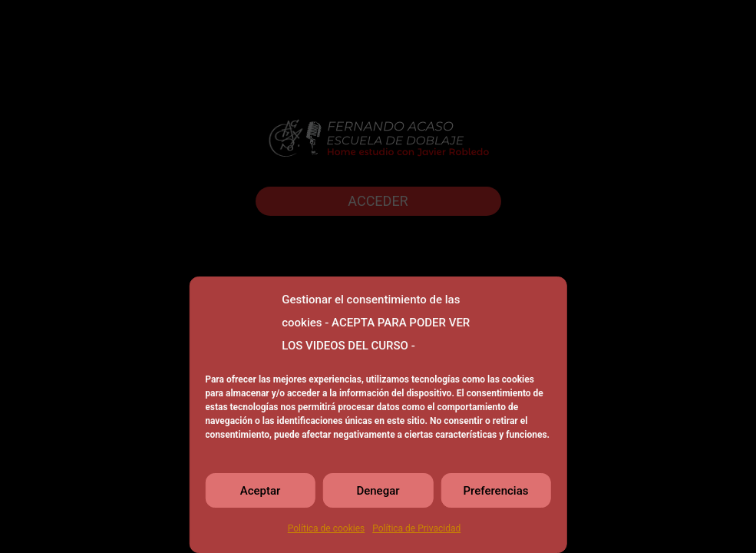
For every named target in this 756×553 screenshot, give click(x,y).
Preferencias (496, 491)
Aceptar (261, 491)
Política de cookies (327, 528)
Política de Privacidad (416, 528)
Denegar (378, 491)
